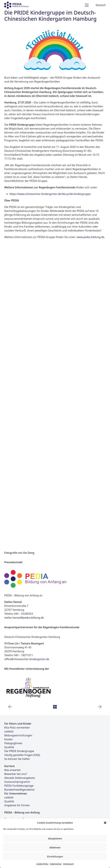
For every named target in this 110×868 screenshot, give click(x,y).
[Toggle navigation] (87, 5)
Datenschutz (56, 864)
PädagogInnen (13, 743)
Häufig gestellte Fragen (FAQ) (22, 755)
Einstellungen (55, 856)
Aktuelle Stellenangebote (20, 778)
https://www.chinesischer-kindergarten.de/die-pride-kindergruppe (50, 194)
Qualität (9, 747)
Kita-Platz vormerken (17, 728)
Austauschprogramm (17, 782)
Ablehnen (55, 847)
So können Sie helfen (17, 759)
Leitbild (9, 731)
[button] (105, 823)
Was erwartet (12, 770)
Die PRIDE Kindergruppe (19, 751)
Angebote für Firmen (17, 805)
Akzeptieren (55, 838)
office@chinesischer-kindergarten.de (27, 659)
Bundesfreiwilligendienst (19, 790)
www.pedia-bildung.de (90, 237)
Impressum (68, 864)
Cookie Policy (42, 864)
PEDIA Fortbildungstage (19, 786)
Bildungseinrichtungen (18, 735)
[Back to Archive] (55, 707)
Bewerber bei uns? (15, 774)
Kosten (8, 739)
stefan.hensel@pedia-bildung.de (24, 618)
